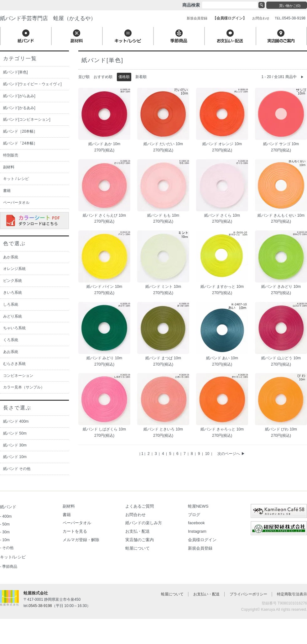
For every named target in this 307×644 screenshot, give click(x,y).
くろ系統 (11, 340)
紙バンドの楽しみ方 (144, 523)
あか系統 (11, 257)
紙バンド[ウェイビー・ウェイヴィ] (32, 84)
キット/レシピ (13, 557)
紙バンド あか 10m (104, 144)
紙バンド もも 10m (163, 215)
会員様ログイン (202, 540)
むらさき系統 (14, 364)
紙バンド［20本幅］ (20, 131)
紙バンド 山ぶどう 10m (281, 358)
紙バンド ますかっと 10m (222, 287)
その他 (8, 548)
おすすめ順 (103, 77)
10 (208, 454)
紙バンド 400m (16, 421)
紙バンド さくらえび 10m (104, 215)
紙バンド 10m (15, 457)
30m (6, 532)
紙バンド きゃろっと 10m (222, 429)
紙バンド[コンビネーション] (27, 119)
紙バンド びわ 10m (281, 429)
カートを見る (75, 531)
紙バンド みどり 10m (104, 358)
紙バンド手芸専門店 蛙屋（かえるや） (48, 18)
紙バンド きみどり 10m (281, 287)
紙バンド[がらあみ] (19, 96)
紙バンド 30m (15, 445)
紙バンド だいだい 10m (163, 144)
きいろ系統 (13, 293)
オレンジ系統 (14, 269)
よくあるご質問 (140, 506)
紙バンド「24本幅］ (20, 143)
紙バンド (8, 507)
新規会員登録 (200, 548)
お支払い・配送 (206, 594)
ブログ (194, 515)
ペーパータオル (16, 203)
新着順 (141, 77)
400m (7, 516)
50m (6, 524)
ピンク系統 (13, 281)
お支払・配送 (138, 531)
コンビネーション (18, 376)
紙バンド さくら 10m (222, 215)
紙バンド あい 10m (222, 358)
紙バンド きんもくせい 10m (281, 215)
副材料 (9, 167)
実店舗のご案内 (140, 540)
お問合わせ (135, 515)
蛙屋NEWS (198, 506)
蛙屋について (138, 548)
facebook (196, 523)
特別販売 (11, 155)
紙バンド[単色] (16, 72)
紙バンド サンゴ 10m (281, 144)
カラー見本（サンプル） (24, 387)
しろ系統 (11, 304)
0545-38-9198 (40, 606)
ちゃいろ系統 (14, 328)
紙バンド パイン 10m (104, 287)
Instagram (197, 531)
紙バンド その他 (17, 469)
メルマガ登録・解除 (81, 540)
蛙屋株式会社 (36, 593)
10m (6, 540)
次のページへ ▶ (231, 454)
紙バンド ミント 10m (163, 287)
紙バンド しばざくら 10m (104, 429)
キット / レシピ (16, 179)
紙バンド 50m (15, 433)
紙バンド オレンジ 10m (222, 144)
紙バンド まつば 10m (163, 358)
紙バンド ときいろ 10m (163, 429)
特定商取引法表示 (292, 594)
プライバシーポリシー (248, 594)
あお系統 (11, 352)
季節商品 (10, 567)
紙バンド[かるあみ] (19, 108)
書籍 (7, 191)
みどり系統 (13, 316)
